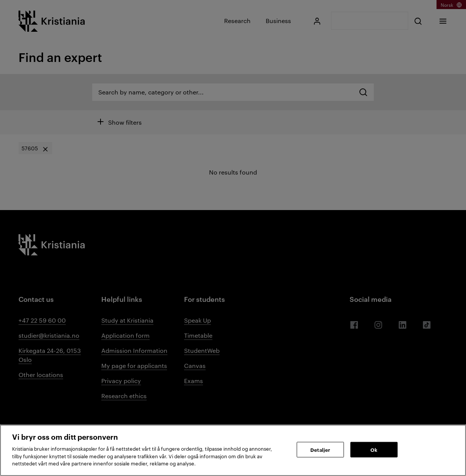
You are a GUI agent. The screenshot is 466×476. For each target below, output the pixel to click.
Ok (374, 449)
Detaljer (320, 449)
